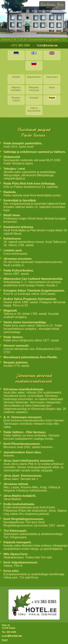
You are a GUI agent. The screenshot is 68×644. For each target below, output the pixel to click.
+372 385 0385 (20, 45)
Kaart (5, 640)
